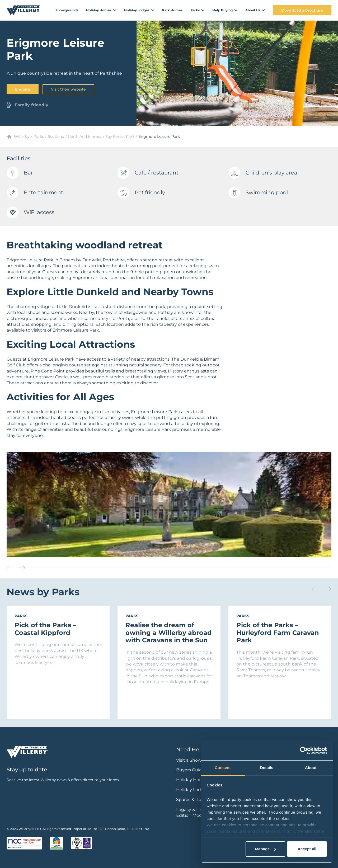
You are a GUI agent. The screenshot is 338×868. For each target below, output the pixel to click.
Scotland (56, 136)
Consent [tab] (223, 768)
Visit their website (68, 89)
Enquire (23, 89)
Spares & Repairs (194, 799)
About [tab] (311, 768)
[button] (22, 568)
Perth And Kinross (85, 136)
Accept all (307, 849)
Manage (266, 849)
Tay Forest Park (120, 136)
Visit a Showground (197, 760)
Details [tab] (267, 768)
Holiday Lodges (192, 790)
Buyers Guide (190, 770)
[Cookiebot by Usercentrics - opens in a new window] (304, 751)
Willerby (22, 136)
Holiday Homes (192, 780)
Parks (39, 136)
